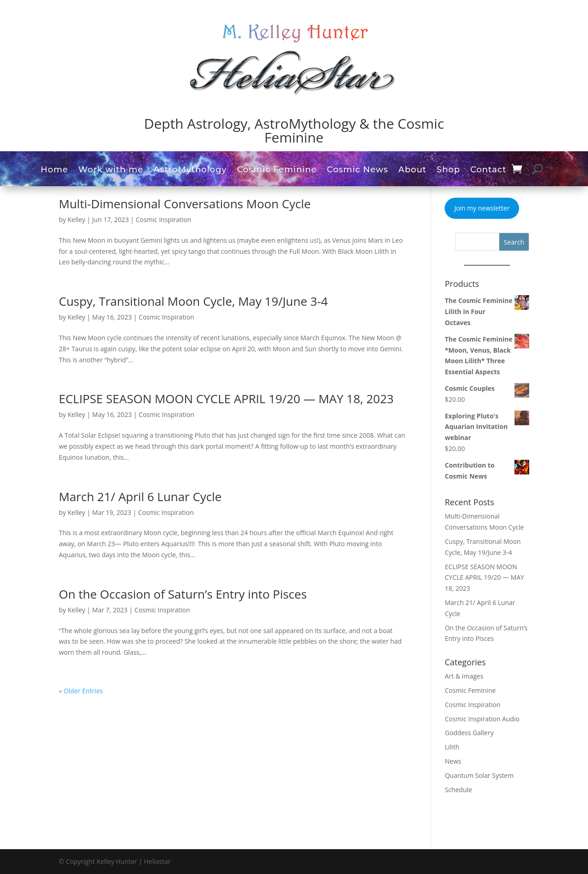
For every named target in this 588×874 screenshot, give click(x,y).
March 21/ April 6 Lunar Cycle (140, 497)
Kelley (76, 220)
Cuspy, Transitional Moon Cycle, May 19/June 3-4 (193, 301)
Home (54, 171)
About (413, 171)
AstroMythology (190, 171)
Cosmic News (357, 171)
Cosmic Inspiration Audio (482, 719)
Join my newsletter (482, 208)
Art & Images (464, 676)
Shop (449, 171)
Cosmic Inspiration (163, 220)
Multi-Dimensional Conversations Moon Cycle (185, 204)
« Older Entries (81, 691)
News (453, 761)
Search (514, 242)
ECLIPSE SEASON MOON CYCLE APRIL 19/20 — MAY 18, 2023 (226, 399)
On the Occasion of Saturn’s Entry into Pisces (183, 594)
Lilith (452, 747)
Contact (489, 171)
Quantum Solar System (479, 775)
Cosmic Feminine (277, 171)
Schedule (458, 790)
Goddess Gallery (469, 733)
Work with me (111, 171)
